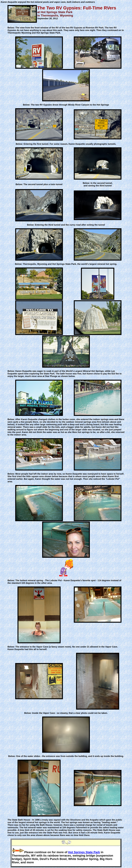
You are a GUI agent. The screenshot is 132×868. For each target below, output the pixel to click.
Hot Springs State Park (84, 852)
